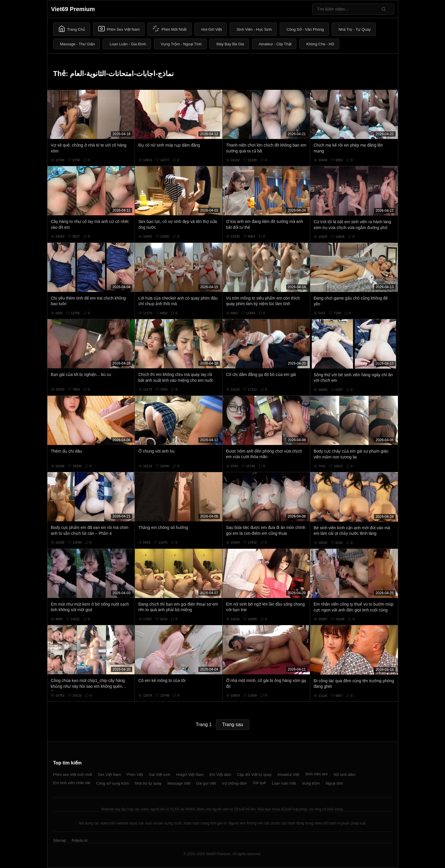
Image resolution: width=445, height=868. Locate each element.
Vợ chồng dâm (234, 783)
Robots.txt (80, 841)
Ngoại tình (334, 783)
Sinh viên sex (316, 774)
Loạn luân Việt (284, 783)
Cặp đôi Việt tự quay (254, 775)
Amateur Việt (288, 775)
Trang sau (233, 725)
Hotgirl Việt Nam (190, 775)
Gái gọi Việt (206, 783)
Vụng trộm (311, 783)
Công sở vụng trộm (113, 783)
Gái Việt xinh (160, 775)
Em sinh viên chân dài (72, 783)
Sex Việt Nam (110, 775)
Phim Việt (135, 775)
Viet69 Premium (73, 9)
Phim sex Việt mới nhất (73, 775)
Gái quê (259, 783)
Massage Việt (179, 783)
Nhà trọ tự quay (148, 783)
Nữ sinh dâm (345, 775)
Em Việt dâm (220, 775)
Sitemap (60, 841)
